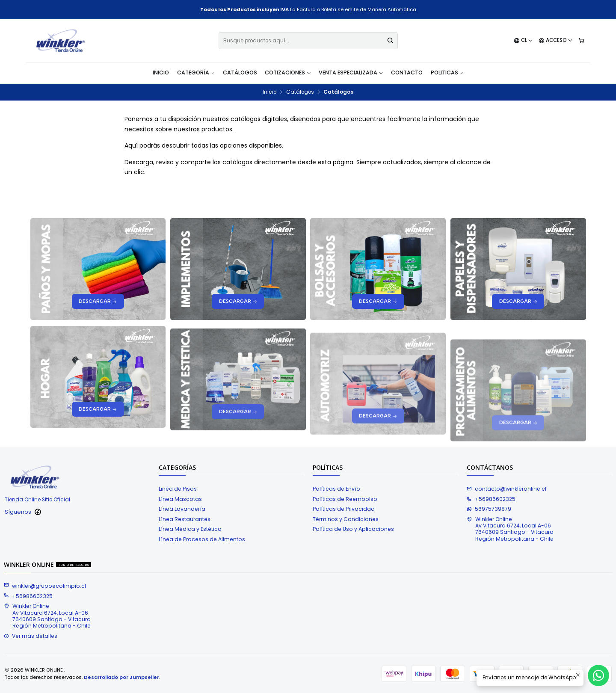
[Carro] (581, 41)
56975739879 (489, 509)
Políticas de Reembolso (345, 499)
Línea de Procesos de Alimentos (202, 539)
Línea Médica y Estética (190, 529)
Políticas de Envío (336, 489)
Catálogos (240, 73)
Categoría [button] (196, 73)
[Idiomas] (523, 41)
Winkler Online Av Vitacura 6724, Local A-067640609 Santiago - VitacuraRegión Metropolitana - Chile (510, 529)
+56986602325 (491, 499)
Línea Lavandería (182, 509)
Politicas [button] (447, 73)
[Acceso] (556, 41)
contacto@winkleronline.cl (506, 489)
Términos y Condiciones (346, 519)
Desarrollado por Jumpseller (121, 677)
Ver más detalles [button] (31, 636)
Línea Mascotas (180, 499)
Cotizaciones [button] (288, 73)
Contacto (407, 73)
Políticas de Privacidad (344, 509)
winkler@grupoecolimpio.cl (45, 586)
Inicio (161, 73)
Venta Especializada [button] (351, 73)
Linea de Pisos (178, 489)
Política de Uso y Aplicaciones (353, 529)
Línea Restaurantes (185, 519)
